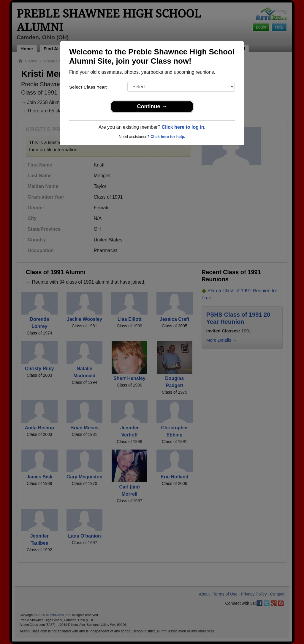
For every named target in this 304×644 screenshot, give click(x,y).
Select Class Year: (88, 87)
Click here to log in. (183, 127)
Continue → (152, 106)
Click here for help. (168, 137)
